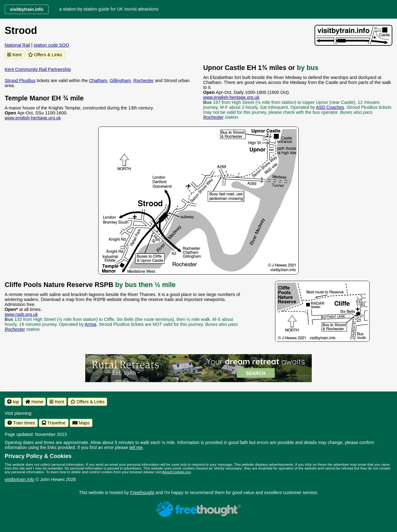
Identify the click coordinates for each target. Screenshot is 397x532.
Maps (81, 423)
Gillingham (120, 81)
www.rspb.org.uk (21, 314)
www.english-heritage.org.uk (33, 118)
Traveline (54, 423)
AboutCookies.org (176, 472)
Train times (21, 423)
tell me (136, 447)
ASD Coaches (330, 107)
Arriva (91, 324)
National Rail (17, 45)
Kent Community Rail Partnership (38, 69)
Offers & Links (45, 55)
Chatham (98, 81)
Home (34, 402)
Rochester (144, 81)
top (13, 402)
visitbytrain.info (19, 479)
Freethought (142, 493)
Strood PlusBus (20, 81)
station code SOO (51, 45)
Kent (14, 55)
